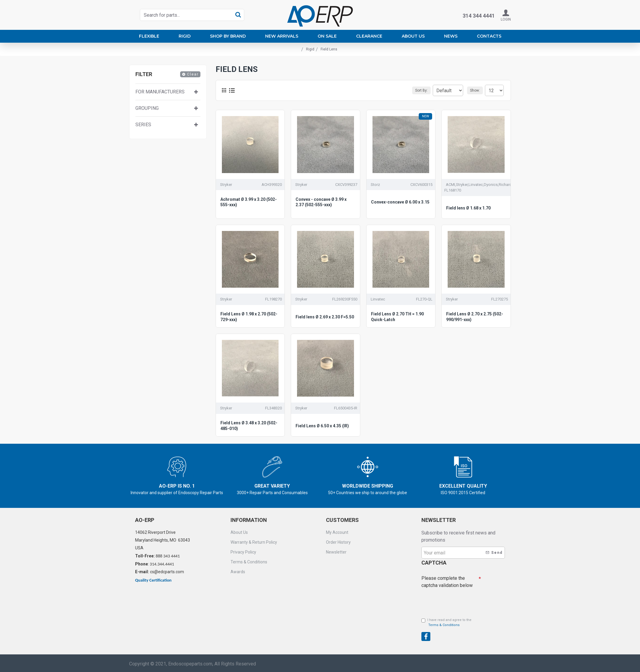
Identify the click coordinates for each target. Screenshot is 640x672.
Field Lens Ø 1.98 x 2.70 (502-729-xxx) (249, 317)
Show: (477, 90)
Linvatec (378, 299)
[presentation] (463, 600)
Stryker (226, 185)
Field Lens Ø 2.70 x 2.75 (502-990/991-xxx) (475, 317)
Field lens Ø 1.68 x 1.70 (468, 208)
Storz (375, 185)
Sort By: (413, 90)
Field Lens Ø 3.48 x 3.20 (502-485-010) (249, 426)
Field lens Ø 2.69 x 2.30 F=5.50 (325, 317)
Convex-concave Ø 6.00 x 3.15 (400, 202)
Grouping (147, 108)
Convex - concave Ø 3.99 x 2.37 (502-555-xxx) (321, 202)
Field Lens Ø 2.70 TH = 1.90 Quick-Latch (397, 317)
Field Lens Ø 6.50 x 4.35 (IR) (322, 426)
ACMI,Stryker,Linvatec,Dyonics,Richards (480, 185)
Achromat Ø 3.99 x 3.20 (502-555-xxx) (249, 202)
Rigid (310, 49)
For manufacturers (160, 92)
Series (143, 125)
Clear (193, 74)
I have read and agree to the (446, 623)
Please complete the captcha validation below (447, 580)
